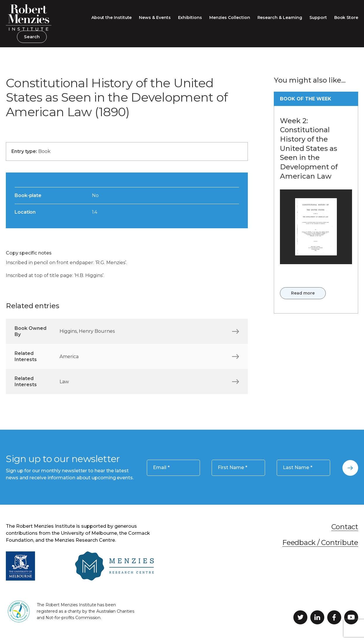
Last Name (298, 468)
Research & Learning (280, 18)
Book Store (346, 18)
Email (161, 468)
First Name (232, 468)
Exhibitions (190, 18)
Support (318, 18)
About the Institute (112, 18)
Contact (345, 527)
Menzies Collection (230, 18)
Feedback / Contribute (320, 542)
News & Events (155, 18)
